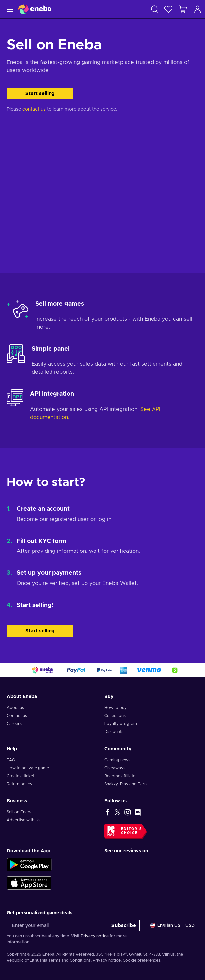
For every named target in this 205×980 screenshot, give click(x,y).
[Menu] (9, 9)
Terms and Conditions (69, 960)
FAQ (11, 760)
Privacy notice (95, 936)
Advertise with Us (23, 820)
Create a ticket (20, 776)
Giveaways (115, 768)
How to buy (115, 708)
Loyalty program (121, 724)
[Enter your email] (57, 926)
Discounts (114, 732)
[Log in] (198, 9)
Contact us (17, 716)
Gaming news (117, 760)
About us (15, 708)
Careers (14, 724)
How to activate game (28, 768)
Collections (115, 716)
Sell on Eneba (20, 812)
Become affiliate (120, 776)
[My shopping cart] (183, 9)
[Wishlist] (168, 9)
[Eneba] (35, 9)
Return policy (19, 784)
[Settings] (172, 926)
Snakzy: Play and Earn (125, 784)
